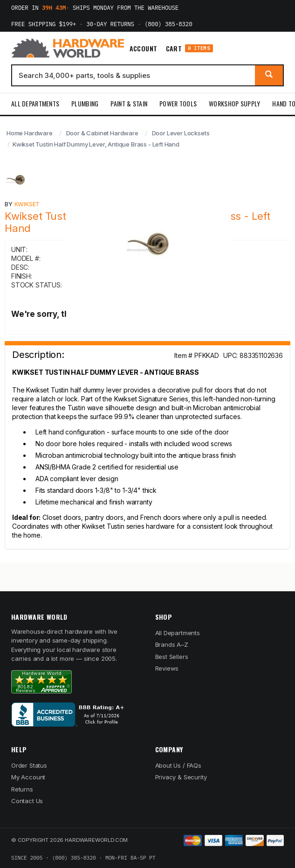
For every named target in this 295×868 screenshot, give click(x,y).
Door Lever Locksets (181, 133)
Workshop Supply (234, 103)
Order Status (29, 765)
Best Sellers (172, 657)
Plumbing (85, 103)
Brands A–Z (172, 644)
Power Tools (178, 103)
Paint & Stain (129, 103)
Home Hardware (30, 133)
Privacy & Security (181, 777)
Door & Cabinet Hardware (102, 133)
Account (144, 49)
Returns (22, 789)
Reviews (167, 668)
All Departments (35, 103)
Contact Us (27, 801)
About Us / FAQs (178, 765)
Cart (189, 48)
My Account (28, 777)
